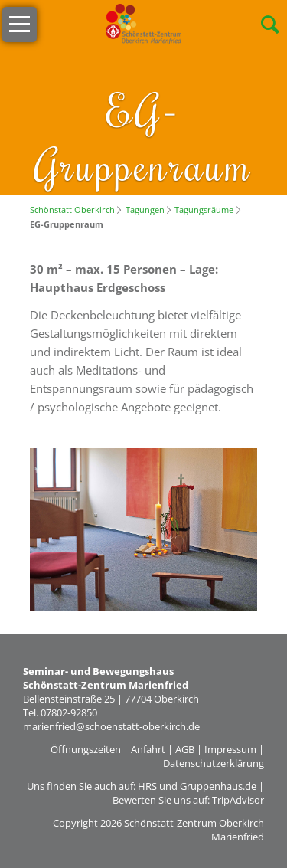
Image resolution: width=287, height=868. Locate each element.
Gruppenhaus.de (218, 786)
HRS (147, 786)
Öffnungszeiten (86, 749)
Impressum (230, 749)
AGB (185, 749)
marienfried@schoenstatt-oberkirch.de (111, 726)
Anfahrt (148, 749)
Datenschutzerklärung (214, 763)
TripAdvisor (238, 800)
